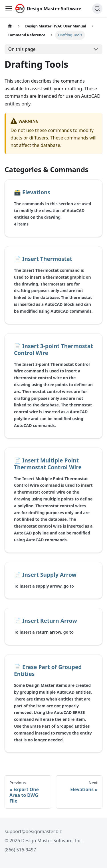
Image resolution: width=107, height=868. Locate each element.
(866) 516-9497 (20, 850)
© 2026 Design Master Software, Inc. (44, 841)
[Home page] (10, 26)
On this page (22, 49)
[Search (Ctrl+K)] (97, 9)
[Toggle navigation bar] (9, 9)
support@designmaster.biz (33, 831)
